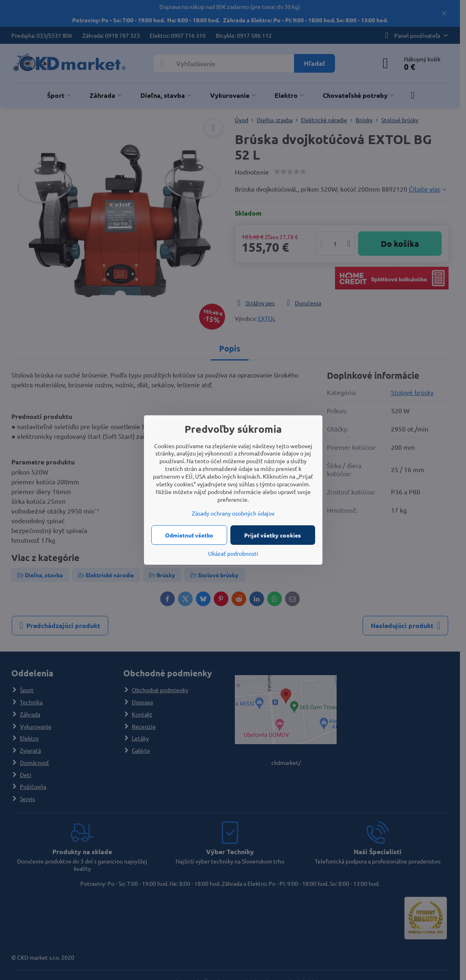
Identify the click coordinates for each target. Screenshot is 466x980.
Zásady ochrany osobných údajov (233, 513)
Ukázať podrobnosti (233, 553)
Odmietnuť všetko (189, 535)
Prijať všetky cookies (273, 535)
